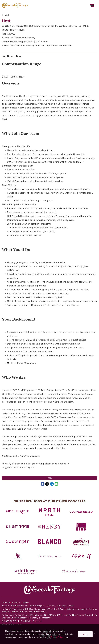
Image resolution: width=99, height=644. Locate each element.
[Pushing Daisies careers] (74, 571)
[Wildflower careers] (26, 571)
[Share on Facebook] (43, 484)
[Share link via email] (56, 484)
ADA (19, 624)
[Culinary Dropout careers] (18, 527)
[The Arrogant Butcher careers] (81, 542)
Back (6, 15)
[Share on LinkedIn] (52, 484)
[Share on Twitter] (47, 484)
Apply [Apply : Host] (50, 478)
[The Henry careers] (49, 527)
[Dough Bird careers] (81, 527)
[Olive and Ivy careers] (81, 556)
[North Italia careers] (49, 512)
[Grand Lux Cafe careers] (18, 512)
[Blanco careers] (49, 542)
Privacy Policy (8, 624)
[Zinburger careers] (18, 542)
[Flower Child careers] (81, 512)
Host (6, 21)
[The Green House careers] (49, 556)
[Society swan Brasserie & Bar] (18, 556)
